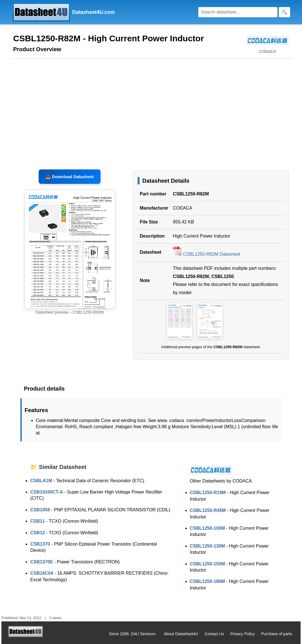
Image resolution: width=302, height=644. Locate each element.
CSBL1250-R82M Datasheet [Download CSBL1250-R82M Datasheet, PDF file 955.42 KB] (207, 254)
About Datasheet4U (181, 634)
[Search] (238, 12)
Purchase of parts (277, 634)
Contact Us (214, 634)
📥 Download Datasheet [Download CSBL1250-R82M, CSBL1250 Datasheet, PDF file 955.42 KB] (70, 177)
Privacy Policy (243, 634)
